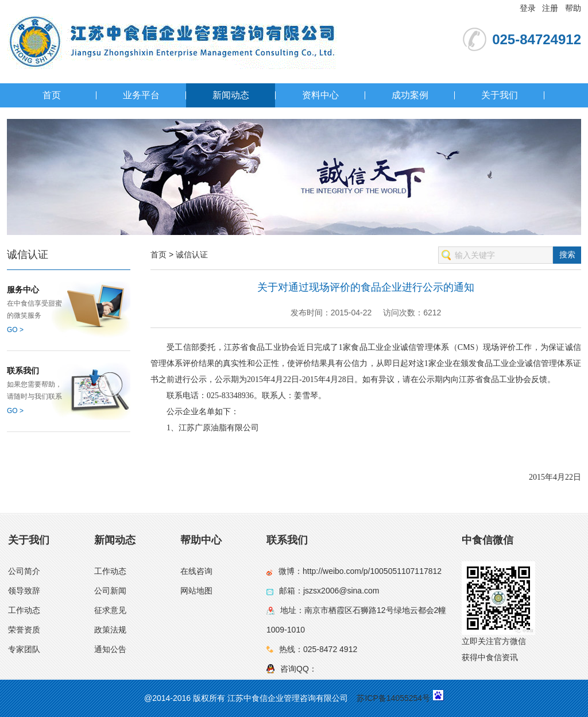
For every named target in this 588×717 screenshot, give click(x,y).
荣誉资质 (24, 630)
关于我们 (500, 95)
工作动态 (24, 610)
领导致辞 (24, 591)
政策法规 (110, 630)
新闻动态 (231, 95)
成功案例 (410, 95)
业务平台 (141, 95)
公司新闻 (110, 591)
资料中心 (320, 95)
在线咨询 (196, 571)
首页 (52, 95)
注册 (550, 8)
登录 (528, 8)
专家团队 (24, 649)
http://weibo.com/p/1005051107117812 (372, 571)
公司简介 (24, 571)
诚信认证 (192, 255)
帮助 (573, 8)
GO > (15, 330)
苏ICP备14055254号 (393, 698)
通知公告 (110, 649)
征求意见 (110, 610)
